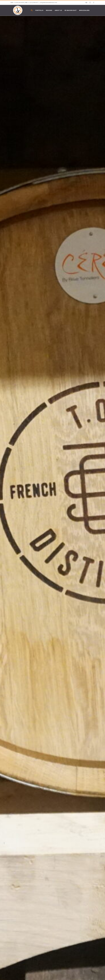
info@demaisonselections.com (49, 3)
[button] (32, 10)
